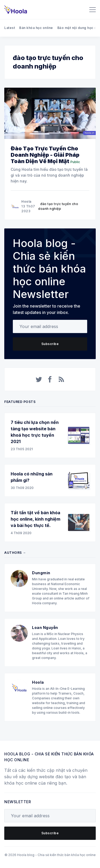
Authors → (15, 553)
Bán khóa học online (36, 28)
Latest (10, 28)
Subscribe (50, 344)
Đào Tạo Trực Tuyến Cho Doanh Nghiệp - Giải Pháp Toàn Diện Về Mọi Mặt (45, 155)
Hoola (26, 201)
